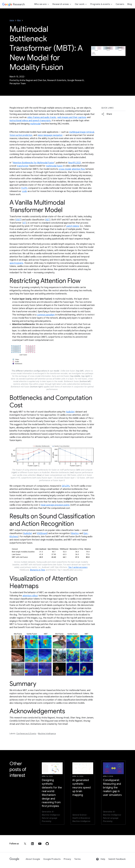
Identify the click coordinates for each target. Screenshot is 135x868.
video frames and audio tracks (42, 117)
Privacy (67, 859)
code (24, 191)
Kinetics (75, 533)
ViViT (18, 220)
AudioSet (70, 412)
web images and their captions (72, 117)
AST (48, 220)
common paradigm (46, 315)
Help (101, 859)
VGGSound (42, 533)
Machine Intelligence (47, 734)
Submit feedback (117, 859)
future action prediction (21, 135)
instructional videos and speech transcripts (30, 121)
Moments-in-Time (38, 570)
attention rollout (30, 596)
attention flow (78, 169)
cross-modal (65, 169)
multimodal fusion (54, 166)
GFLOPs (66, 486)
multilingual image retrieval (82, 132)
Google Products (52, 859)
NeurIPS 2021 (75, 163)
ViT (24, 223)
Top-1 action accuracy (78, 567)
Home (12, 20)
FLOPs (24, 188)
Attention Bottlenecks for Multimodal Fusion (33, 163)
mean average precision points (55, 505)
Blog (19, 20)
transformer (23, 166)
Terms (77, 859)
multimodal (35, 124)
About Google (33, 859)
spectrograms (16, 263)
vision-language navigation (50, 135)
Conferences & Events (26, 734)
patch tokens (73, 226)
